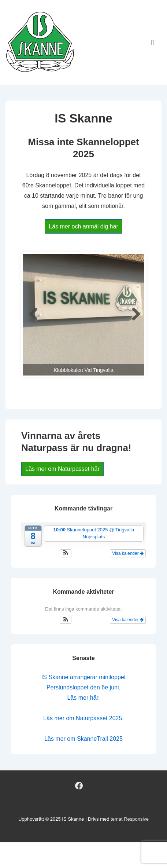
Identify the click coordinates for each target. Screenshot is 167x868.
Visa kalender (128, 553)
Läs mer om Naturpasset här (62, 469)
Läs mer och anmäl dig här (83, 226)
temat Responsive (130, 819)
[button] (66, 553)
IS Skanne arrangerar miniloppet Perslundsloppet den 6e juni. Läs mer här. (83, 687)
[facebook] (79, 785)
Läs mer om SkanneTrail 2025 (83, 739)
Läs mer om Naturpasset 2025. (83, 718)
